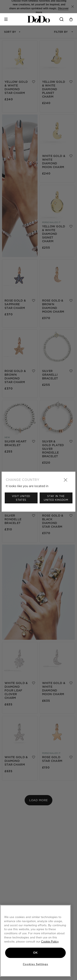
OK (35, 953)
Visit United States (21, 498)
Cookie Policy (50, 941)
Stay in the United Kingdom (56, 498)
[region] (35, 941)
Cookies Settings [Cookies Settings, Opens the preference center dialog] (36, 964)
